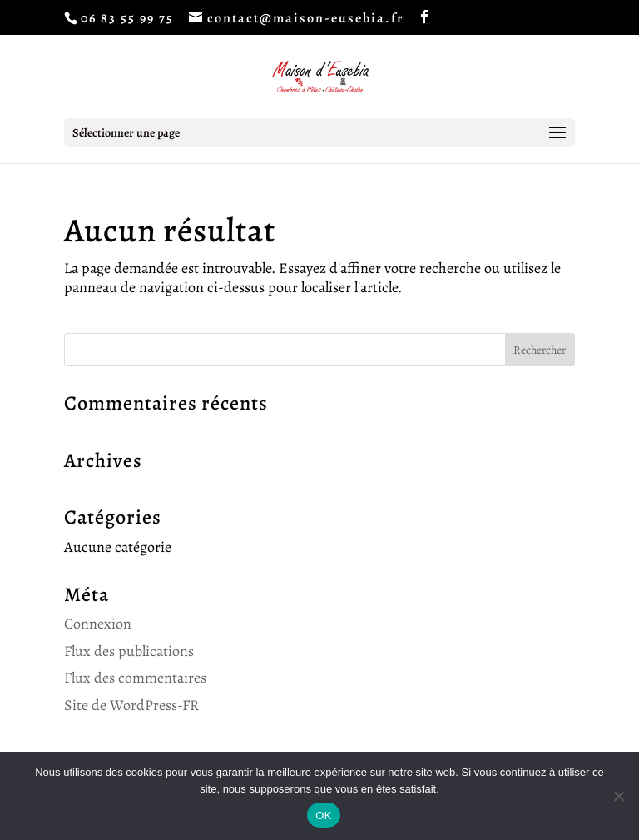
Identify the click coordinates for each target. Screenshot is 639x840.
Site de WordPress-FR (131, 705)
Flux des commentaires (135, 678)
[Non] (618, 796)
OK (323, 815)
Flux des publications (129, 651)
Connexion (98, 624)
